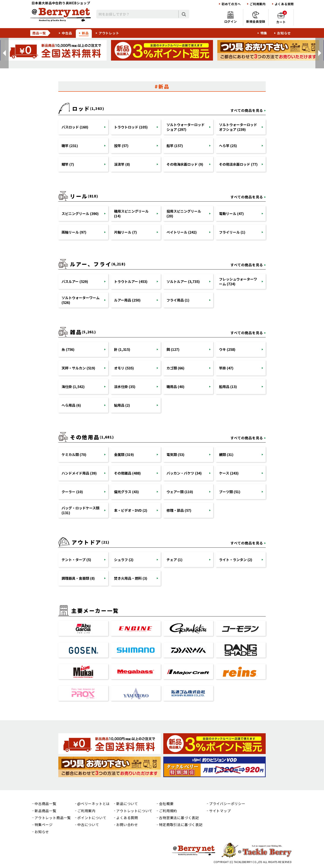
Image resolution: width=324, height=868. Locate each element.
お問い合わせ (127, 825)
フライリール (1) (232, 232)
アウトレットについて (134, 811)
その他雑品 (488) (127, 473)
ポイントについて (92, 818)
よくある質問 (284, 4)
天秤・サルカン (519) (78, 368)
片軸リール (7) (125, 232)
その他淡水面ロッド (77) (238, 164)
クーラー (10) (72, 492)
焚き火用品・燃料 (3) (131, 578)
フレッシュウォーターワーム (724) (238, 281)
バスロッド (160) (75, 127)
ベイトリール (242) (182, 232)
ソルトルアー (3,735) (183, 281)
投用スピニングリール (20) (184, 213)
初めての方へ (231, 4)
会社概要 (166, 804)
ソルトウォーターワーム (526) (81, 300)
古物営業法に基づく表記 (179, 818)
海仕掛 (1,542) (73, 387)
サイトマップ (220, 811)
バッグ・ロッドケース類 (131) (80, 510)
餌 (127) (173, 349)
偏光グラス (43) (126, 492)
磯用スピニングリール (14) (131, 213)
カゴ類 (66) (175, 368)
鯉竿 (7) (68, 164)
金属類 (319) (124, 454)
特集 (264, 33)
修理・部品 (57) (179, 510)
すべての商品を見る (247, 110)
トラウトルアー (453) (131, 281)
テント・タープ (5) (76, 560)
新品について (127, 804)
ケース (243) (229, 473)
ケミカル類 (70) (74, 454)
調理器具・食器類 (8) (78, 578)
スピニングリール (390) (80, 213)
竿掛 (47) (226, 368)
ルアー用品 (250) (127, 300)
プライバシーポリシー (227, 804)
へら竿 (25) (228, 146)
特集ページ (44, 825)
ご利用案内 (258, 4)
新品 (85, 33)
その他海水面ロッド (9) (185, 164)
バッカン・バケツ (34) (184, 473)
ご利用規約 (168, 811)
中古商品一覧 (45, 804)
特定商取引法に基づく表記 (181, 825)
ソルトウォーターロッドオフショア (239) (238, 127)
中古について (88, 825)
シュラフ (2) (124, 560)
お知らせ (284, 33)
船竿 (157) (175, 146)
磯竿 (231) (70, 146)
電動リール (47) (231, 213)
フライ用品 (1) (178, 300)
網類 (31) (226, 454)
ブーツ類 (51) (230, 492)
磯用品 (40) (175, 387)
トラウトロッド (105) (131, 127)
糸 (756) (68, 349)
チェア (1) (175, 560)
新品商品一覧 (45, 811)
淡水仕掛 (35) (125, 387)
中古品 (67, 33)
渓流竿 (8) (122, 164)
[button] (4, 53)
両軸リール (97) (74, 232)
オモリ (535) (124, 368)
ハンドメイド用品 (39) (79, 473)
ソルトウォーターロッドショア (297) (186, 127)
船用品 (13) (228, 387)
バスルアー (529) (75, 281)
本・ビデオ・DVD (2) (131, 510)
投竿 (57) (121, 146)
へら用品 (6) (71, 405)
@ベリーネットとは (94, 804)
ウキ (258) (227, 349)
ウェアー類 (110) (180, 492)
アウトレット (109, 33)
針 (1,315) (122, 349)
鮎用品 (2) (122, 405)
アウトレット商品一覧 (53, 818)
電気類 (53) (175, 454)
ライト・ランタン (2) (236, 560)
